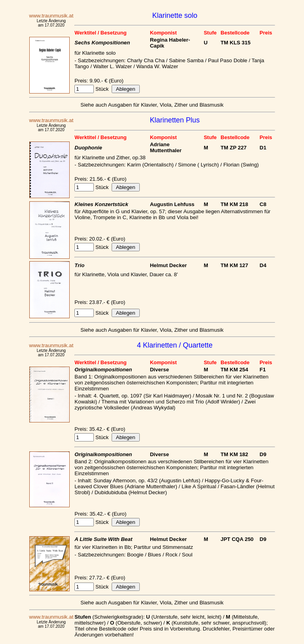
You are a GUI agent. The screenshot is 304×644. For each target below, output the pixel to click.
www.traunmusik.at (51, 16)
